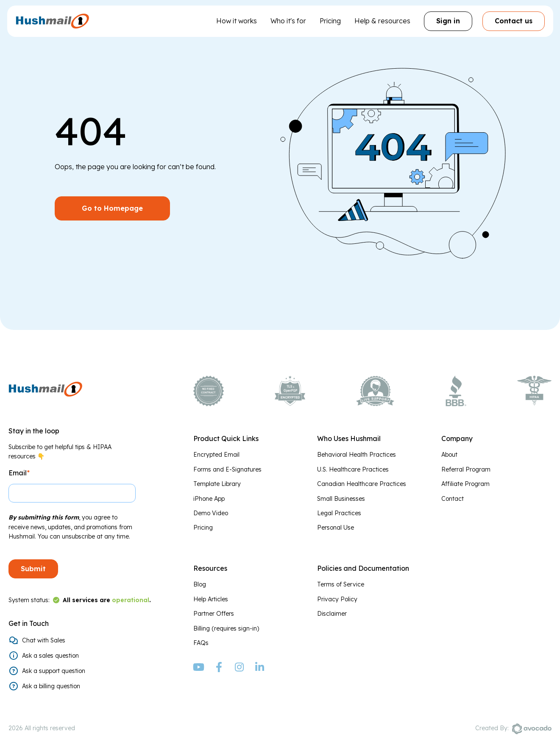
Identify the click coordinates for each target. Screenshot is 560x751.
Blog (200, 584)
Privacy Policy (337, 599)
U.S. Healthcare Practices (353, 469)
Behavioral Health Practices (357, 455)
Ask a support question (54, 671)
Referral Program (466, 469)
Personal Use (336, 528)
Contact (453, 499)
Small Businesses (341, 499)
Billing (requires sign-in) (226, 628)
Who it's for (288, 21)
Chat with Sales (44, 640)
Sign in (448, 21)
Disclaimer (332, 614)
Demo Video (211, 513)
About (449, 455)
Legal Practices (339, 513)
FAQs (201, 643)
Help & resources (382, 21)
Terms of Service (341, 584)
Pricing (330, 21)
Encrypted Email (216, 455)
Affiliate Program (465, 484)
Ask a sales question (50, 656)
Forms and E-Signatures (227, 469)
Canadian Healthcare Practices (362, 484)
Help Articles (211, 599)
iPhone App (209, 499)
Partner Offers (214, 614)
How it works (237, 21)
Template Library (217, 484)
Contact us (514, 21)
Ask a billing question (51, 686)
